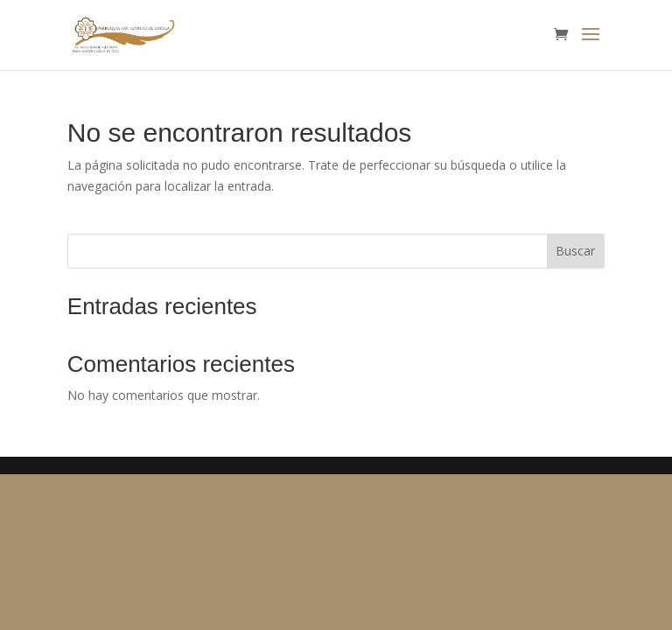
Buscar (575, 251)
